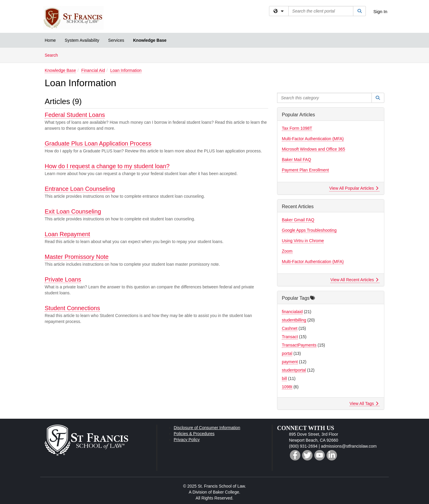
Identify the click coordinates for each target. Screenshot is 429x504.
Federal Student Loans (75, 115)
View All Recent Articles (354, 280)
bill (284, 378)
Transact (290, 337)
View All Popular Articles (354, 188)
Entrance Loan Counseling (80, 189)
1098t (287, 387)
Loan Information (126, 70)
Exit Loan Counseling (73, 211)
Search (53, 55)
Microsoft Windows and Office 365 (313, 149)
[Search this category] (324, 98)
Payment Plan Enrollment (305, 170)
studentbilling (294, 320)
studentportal (294, 370)
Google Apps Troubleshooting (309, 230)
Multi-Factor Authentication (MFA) (313, 139)
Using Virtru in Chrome (303, 241)
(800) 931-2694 (303, 446)
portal (287, 353)
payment (290, 362)
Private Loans (63, 279)
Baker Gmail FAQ (298, 220)
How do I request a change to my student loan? (107, 166)
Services (116, 40)
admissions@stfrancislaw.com (349, 446)
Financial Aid (93, 70)
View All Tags (364, 403)
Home (50, 40)
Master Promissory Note (77, 257)
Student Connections (72, 308)
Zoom (287, 251)
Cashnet (290, 328)
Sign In (380, 11)
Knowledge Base (150, 40)
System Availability (82, 40)
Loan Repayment (67, 234)
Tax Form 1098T (297, 128)
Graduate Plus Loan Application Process (98, 143)
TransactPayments (299, 345)
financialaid (292, 312)
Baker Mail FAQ (296, 160)
